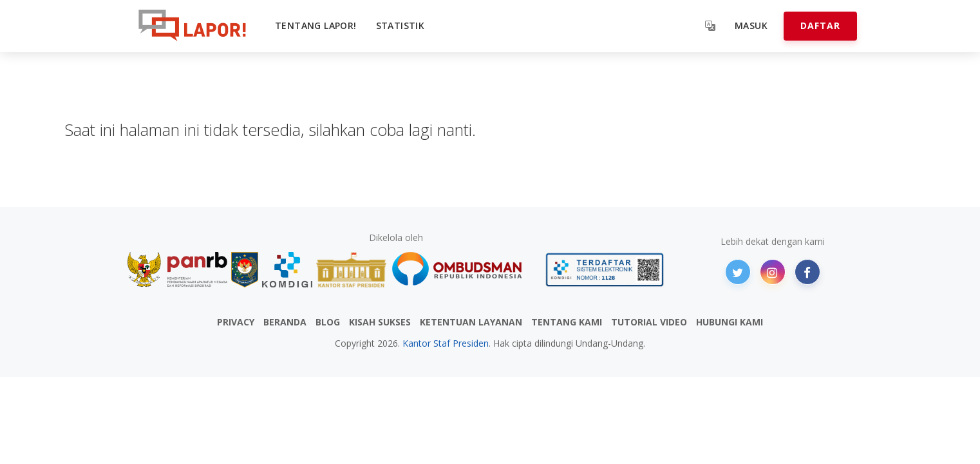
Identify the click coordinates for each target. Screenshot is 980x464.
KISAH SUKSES (380, 322)
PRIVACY (236, 322)
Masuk (751, 25)
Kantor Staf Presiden (446, 343)
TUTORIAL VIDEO (649, 322)
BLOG (328, 322)
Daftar (820, 25)
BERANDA (285, 322)
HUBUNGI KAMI (730, 322)
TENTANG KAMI (567, 322)
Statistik (400, 25)
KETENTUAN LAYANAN (471, 322)
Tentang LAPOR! (316, 25)
